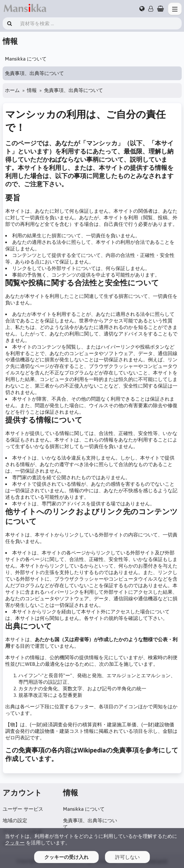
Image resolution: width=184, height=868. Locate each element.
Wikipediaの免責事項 (108, 750)
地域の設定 (15, 820)
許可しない (127, 857)
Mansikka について (26, 59)
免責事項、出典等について (34, 73)
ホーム (12, 90)
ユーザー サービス (23, 809)
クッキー (15, 843)
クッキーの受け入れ (66, 857)
